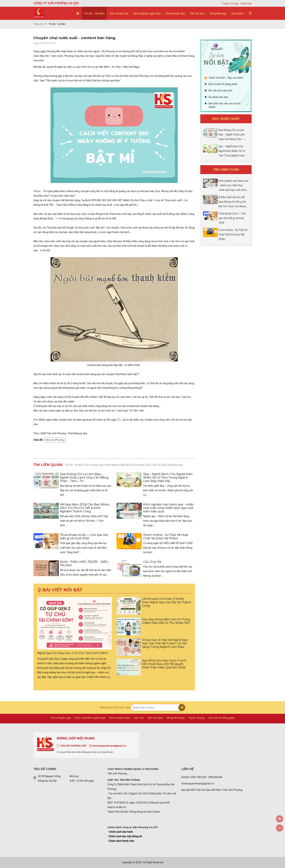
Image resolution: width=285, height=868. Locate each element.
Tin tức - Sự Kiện (94, 13)
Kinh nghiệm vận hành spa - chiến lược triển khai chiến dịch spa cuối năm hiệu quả (169, 508)
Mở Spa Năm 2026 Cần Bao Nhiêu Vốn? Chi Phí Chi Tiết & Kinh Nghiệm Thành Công (85, 508)
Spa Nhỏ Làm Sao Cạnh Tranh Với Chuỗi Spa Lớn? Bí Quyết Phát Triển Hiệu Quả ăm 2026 (164, 664)
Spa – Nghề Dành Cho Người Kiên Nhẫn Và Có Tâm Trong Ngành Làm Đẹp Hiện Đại (168, 478)
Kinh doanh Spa (175, 13)
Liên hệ (139, 718)
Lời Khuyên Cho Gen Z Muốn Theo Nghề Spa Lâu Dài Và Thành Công (166, 602)
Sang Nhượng (218, 13)
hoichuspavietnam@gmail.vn (110, 746)
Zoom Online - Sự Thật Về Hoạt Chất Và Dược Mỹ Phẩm (166, 537)
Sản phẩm (237, 13)
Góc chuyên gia (119, 13)
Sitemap (246, 3)
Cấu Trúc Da (152, 562)
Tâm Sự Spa (197, 13)
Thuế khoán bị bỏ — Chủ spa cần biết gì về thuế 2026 (84, 537)
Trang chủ (38, 24)
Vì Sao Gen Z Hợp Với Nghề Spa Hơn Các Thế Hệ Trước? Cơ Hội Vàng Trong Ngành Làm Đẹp (165, 643)
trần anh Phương (55, 440)
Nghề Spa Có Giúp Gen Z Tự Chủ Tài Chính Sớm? (73, 653)
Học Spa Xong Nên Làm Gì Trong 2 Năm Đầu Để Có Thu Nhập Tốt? (166, 621)
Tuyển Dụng (231, 3)
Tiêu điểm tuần (226, 170)
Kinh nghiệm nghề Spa (147, 13)
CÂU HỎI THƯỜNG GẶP (73, 746)
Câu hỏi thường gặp (221, 718)
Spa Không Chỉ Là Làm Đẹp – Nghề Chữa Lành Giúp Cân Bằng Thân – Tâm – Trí (84, 478)
